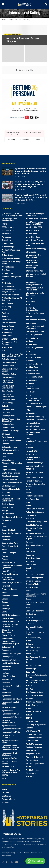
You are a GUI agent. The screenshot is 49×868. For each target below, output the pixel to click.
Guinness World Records (12, 660)
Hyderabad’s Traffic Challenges (10, 754)
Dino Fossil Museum (10, 476)
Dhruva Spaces (8, 460)
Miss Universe (32, 370)
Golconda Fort (8, 647)
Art (3, 280)
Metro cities (31, 354)
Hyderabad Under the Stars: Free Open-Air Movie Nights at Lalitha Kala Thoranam (31, 171)
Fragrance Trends (9, 589)
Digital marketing (9, 470)
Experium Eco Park (10, 543)
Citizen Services (9, 377)
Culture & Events (9, 424)
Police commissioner (35, 512)
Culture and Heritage (11, 431)
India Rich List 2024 (34, 227)
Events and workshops (11, 533)
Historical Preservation (12, 686)
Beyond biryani (8, 326)
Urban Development (34, 734)
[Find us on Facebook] (21, 862)
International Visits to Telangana (35, 294)
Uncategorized (32, 721)
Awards (5, 316)
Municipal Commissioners (33, 388)
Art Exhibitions (8, 286)
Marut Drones (32, 344)
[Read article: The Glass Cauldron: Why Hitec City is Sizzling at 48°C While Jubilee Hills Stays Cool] (8, 185)
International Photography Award (34, 284)
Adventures (7, 234)
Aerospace (6, 237)
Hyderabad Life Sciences (12, 717)
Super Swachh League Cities (35, 633)
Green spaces (8, 657)
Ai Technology (8, 247)
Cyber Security (8, 437)
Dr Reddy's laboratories (12, 483)
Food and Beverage (10, 574)
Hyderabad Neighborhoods (8, 721)
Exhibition (6, 540)
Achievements (8, 230)
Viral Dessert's (32, 741)
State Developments (34, 621)
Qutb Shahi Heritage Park (36, 522)
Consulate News (9, 409)
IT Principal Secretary (35, 313)
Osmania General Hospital (33, 458)
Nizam (29, 444)
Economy (6, 492)
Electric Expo (7, 507)
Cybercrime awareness (12, 440)
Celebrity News (8, 366)
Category (11, 20)
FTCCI (5, 592)
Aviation (5, 313)
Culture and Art (8, 428)
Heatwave (6, 670)
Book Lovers (7, 336)
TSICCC (29, 715)
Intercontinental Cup (34, 271)
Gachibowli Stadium (10, 596)
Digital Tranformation (11, 473)
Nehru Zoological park (35, 430)
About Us (6, 802)
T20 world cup (32, 651)
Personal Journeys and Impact (36, 485)
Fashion (5, 549)
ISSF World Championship (32, 309)
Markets (29, 341)
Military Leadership (34, 364)
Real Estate (30, 552)
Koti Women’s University (36, 320)
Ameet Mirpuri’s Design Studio (12, 263)
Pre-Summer (31, 515)
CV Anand (6, 434)
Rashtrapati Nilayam (34, 545)
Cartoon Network (9, 362)
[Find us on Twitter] (12, 862)
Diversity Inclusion (10, 479)
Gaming (5, 602)
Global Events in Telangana (8, 631)
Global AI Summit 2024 (11, 622)
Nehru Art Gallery (33, 423)
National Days (32, 413)
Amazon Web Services (11, 258)
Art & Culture (7, 283)
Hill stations (7, 679)
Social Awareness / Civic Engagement (36, 595)
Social (28, 591)
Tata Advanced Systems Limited (36, 658)
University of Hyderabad (36, 725)
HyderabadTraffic (9, 758)
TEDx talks (31, 672)
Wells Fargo (31, 751)
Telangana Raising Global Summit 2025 (36, 681)
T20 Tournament (33, 647)
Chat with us (35, 861)
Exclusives (6, 537)
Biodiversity (7, 332)
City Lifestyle (7, 391)
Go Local (6, 793)
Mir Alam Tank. (32, 367)
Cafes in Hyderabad (10, 359)
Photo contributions (34, 496)
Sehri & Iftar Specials (35, 578)
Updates (29, 728)
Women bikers (32, 760)
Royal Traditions (33, 558)
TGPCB (29, 686)
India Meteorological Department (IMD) (35, 223)
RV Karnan (30, 561)
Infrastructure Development (32, 261)
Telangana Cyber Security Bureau (36, 676)
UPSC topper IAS (33, 731)
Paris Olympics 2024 (34, 478)
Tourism (29, 699)
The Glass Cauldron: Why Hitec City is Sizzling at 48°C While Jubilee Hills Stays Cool (30, 184)
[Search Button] (46, 4)
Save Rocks (31, 568)
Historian (6, 683)
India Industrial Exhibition (36, 219)
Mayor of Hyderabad (34, 348)
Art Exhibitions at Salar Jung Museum (11, 291)
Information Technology (36, 249)
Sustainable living (33, 638)
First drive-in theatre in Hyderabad (12, 567)
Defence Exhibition (10, 447)
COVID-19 (6, 413)
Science (29, 571)
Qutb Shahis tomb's (34, 525)
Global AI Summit (9, 618)
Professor (30, 519)
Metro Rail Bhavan (33, 357)
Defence (5, 444)
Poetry (29, 502)
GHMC (5, 612)
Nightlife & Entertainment (36, 441)
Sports (29, 608)
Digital (5, 466)
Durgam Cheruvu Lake (11, 489)
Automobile (7, 310)
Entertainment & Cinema (12, 517)
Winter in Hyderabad (34, 757)
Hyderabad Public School (12, 729)
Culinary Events (8, 416)
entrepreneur (7, 520)
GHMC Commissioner (11, 615)
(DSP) (4, 224)
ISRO (28, 305)
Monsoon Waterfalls (34, 377)
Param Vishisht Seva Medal (34, 473)
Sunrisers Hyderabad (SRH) (35, 628)
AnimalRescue (8, 267)
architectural (7, 273)
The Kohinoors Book (34, 692)
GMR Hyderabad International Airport (10, 643)
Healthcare (6, 666)
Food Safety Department (12, 583)
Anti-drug (6, 270)
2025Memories (8, 227)
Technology (31, 669)
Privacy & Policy (9, 799)
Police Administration (35, 509)
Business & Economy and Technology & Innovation (12, 355)
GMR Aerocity (8, 639)
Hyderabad (6, 696)
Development (7, 453)
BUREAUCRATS (8, 347)
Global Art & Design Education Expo (10, 626)
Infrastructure (32, 252)
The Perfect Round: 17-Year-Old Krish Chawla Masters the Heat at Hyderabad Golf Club (31, 197)
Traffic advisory (33, 705)
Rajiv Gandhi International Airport (36, 538)
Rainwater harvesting (35, 534)
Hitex (4, 689)
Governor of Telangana (12, 653)
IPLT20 (29, 298)
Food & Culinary (9, 571)
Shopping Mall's (32, 584)
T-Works (29, 644)
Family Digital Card (10, 546)
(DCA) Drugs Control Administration (10, 220)
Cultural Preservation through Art (11, 420)
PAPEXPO (30, 469)
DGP (4, 457)
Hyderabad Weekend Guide (10, 742)
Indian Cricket (32, 234)
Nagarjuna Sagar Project (36, 407)
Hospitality (6, 692)
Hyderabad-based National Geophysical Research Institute (11, 748)
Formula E (6, 586)
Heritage (6, 673)
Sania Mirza (31, 565)
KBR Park (30, 317)
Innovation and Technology (32, 267)
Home (4, 20)
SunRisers (30, 624)
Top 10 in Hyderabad (34, 695)
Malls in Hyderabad (34, 335)
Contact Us (7, 796)
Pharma (29, 493)
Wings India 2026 (33, 754)
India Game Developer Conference (35, 215)
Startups (29, 617)
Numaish (30, 448)
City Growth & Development (8, 382)
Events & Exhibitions (10, 530)
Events (5, 527)
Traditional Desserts (35, 702)
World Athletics (32, 770)
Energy (5, 511)
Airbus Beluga (8, 255)
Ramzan (29, 542)
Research (30, 555)
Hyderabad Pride (9, 726)
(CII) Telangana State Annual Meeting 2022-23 (12, 215)
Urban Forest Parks (34, 738)
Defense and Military (11, 450)
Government (7, 650)
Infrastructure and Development (33, 256)
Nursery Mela (31, 454)
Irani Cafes (30, 302)
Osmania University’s (35, 463)
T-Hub (28, 641)
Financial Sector (9, 562)
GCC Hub (6, 605)
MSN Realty (31, 383)
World (28, 767)
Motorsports (31, 380)
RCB (28, 548)
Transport (30, 708)
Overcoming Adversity (35, 466)
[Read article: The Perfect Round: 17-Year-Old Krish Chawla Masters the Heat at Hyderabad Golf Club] (8, 198)
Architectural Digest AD (12, 277)
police (29, 506)
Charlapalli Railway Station (10, 370)
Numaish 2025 (32, 451)
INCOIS (5, 775)
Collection (6, 406)
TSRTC (29, 718)
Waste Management (34, 744)
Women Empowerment (35, 763)
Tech (28, 662)
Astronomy (7, 307)
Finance (5, 559)
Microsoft (30, 361)
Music (28, 395)
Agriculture (7, 240)
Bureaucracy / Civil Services (10, 343)
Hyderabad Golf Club (10, 714)
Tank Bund (30, 654)
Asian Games (7, 303)
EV (3, 524)
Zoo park (30, 776)
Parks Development (34, 481)
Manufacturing (32, 338)
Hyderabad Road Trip (11, 732)
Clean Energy (7, 403)
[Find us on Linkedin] (7, 862)
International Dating (23, 20)
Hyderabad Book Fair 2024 (11, 703)
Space (28, 599)
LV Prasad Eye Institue (35, 331)
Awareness (6, 320)
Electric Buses (8, 504)
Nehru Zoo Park (32, 426)
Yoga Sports (31, 773)
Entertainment (8, 514)
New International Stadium (33, 434)
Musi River (30, 392)
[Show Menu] (3, 4)
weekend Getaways (34, 747)
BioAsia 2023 (7, 329)
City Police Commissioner (8, 395)
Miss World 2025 (33, 374)
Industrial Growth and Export (35, 244)
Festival (5, 556)
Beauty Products (9, 323)
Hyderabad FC (8, 711)
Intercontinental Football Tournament (36, 275)
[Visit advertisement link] (24, 102)
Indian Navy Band (33, 237)
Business (6, 351)
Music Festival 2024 (34, 404)
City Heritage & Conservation (8, 387)
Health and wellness (10, 663)
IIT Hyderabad (8, 767)
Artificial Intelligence (10, 295)
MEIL (28, 351)
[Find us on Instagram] (3, 862)
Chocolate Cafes (9, 374)
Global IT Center (9, 635)
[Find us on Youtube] (17, 862)
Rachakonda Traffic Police (34, 529)
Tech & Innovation (33, 665)
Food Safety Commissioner (8, 578)
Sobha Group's (32, 587)
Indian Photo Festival (35, 240)
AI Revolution (7, 243)
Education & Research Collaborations (11, 500)
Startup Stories (32, 614)
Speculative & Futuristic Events (36, 603)
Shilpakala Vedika (33, 581)
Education (6, 496)
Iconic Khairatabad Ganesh (10, 762)
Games (5, 599)
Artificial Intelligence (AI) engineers (12, 299)
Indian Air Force (32, 230)
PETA (28, 489)
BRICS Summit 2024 (10, 339)
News (28, 438)
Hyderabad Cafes (9, 707)
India (4, 778)
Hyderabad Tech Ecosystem (9, 736)
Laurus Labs (31, 323)
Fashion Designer (9, 553)
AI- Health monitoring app (11, 251)
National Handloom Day (36, 420)
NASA (28, 410)
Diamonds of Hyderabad (12, 463)
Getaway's (6, 609)
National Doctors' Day (35, 417)
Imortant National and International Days (11, 771)
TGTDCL (29, 689)
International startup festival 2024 (34, 289)
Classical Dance (9, 400)
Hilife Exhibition (8, 676)
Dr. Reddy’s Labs (9, 486)
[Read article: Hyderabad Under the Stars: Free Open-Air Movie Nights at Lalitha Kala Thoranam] (8, 171)
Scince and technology (36, 574)
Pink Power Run (32, 499)
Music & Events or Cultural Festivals (33, 399)
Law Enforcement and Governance (35, 327)
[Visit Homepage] (24, 4)
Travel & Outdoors (34, 712)
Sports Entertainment (35, 611)
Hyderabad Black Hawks (12, 699)
